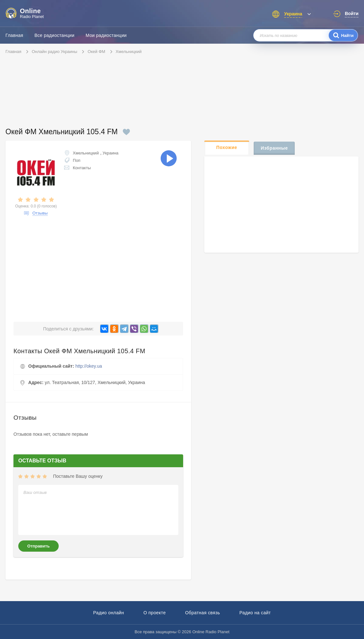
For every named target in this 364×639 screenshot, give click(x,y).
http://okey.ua (89, 366)
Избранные (274, 148)
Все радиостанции (54, 35)
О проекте (155, 613)
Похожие (227, 147)
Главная (14, 35)
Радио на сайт (255, 613)
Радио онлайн (109, 613)
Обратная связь (203, 613)
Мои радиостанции (106, 35)
